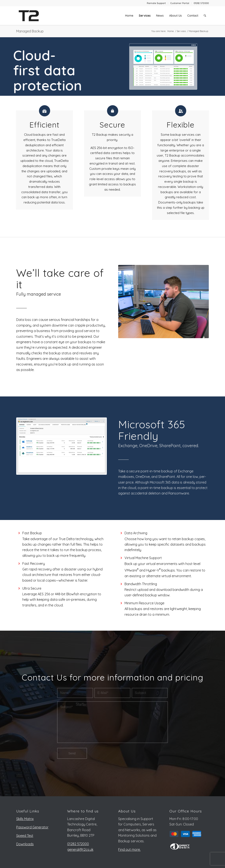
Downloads (25, 844)
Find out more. (129, 849)
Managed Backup (30, 31)
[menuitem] (156, 3)
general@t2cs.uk (80, 849)
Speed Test (25, 836)
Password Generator (32, 827)
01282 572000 (201, 3)
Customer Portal (180, 3)
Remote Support (156, 3)
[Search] (205, 16)
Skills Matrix (25, 819)
